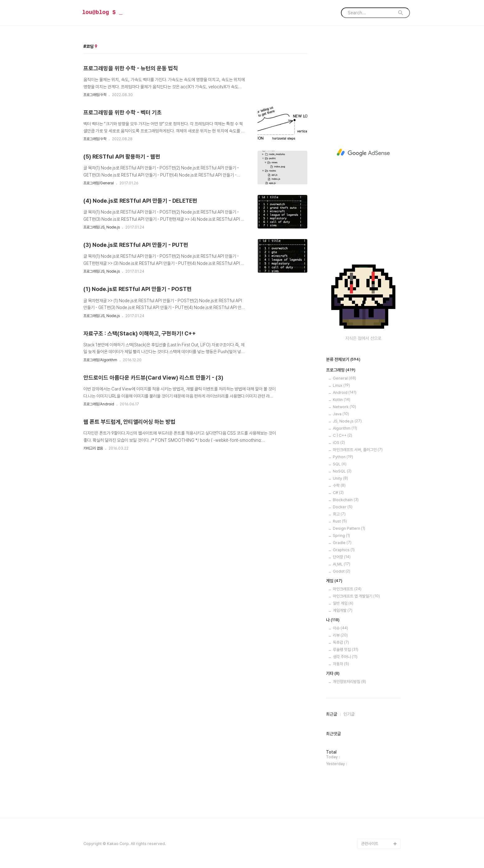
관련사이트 (370, 844)
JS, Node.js (347, 421)
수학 (339, 485)
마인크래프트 (347, 589)
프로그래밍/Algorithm (100, 360)
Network (344, 407)
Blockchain (346, 500)
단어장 (342, 557)
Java (341, 414)
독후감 (341, 642)
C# (338, 493)
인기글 (349, 714)
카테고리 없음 (93, 448)
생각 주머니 (345, 657)
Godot (342, 571)
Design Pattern (349, 528)
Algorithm (345, 428)
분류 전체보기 (343, 360)
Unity (340, 478)
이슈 (340, 628)
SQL (340, 464)
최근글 (332, 714)
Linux (341, 385)
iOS (339, 443)
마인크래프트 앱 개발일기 (356, 596)
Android (345, 392)
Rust (340, 521)
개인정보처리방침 (349, 682)
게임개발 (343, 610)
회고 (339, 514)
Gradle (342, 543)
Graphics (344, 550)
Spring (341, 536)
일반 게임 (343, 603)
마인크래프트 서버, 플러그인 (358, 450)
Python (343, 457)
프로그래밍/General (99, 183)
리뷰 (340, 635)
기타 (333, 674)
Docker (343, 507)
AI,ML (342, 564)
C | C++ (342, 435)
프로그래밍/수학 (95, 95)
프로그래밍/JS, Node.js (102, 227)
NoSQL (342, 471)
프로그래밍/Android (99, 404)
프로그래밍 (341, 370)
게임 (334, 581)
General (344, 378)
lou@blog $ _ (102, 12)
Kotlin (342, 400)
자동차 (341, 664)
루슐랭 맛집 (346, 650)
